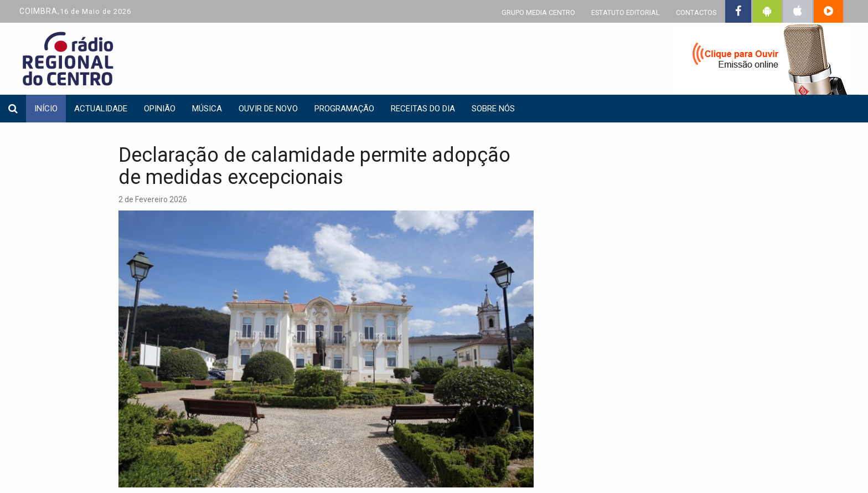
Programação (344, 109)
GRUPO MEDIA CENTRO (538, 12)
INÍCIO (46, 109)
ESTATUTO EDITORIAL (626, 12)
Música (207, 109)
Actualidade (101, 109)
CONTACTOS (696, 12)
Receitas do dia (423, 109)
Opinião (160, 109)
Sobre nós (493, 109)
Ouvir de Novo (268, 109)
